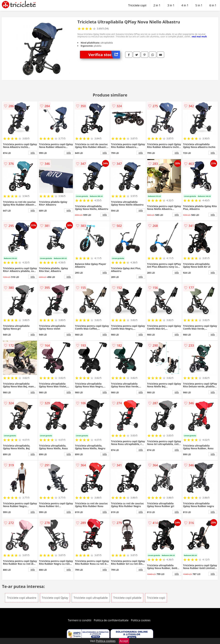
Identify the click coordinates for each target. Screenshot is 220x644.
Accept (124, 641)
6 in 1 (213, 5)
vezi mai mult (199, 36)
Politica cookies (141, 620)
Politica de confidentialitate (111, 620)
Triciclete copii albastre (21, 598)
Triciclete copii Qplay (55, 598)
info (33, 153)
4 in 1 (185, 5)
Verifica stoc (104, 55)
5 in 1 (199, 5)
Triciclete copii (137, 5)
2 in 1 (157, 5)
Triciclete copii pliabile (127, 598)
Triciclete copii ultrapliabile (91, 598)
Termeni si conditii (80, 620)
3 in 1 (171, 5)
